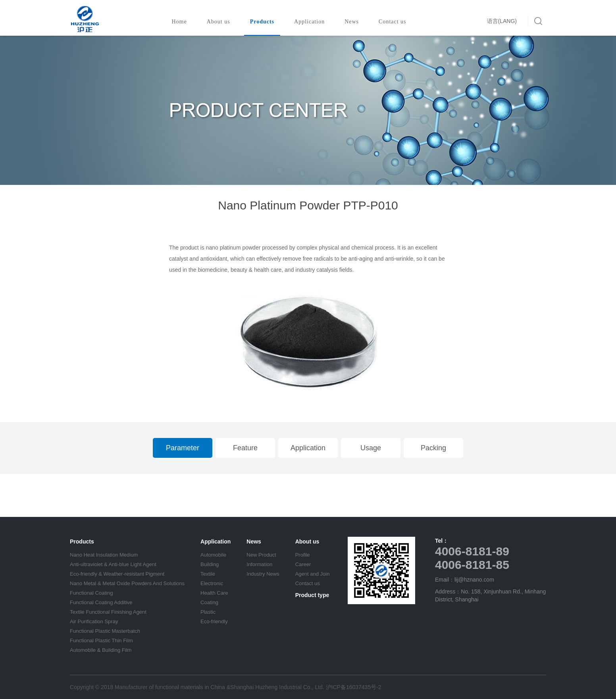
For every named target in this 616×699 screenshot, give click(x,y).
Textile (208, 574)
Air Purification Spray (94, 621)
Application (312, 22)
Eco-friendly (214, 621)
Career (303, 564)
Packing (433, 448)
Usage (371, 448)
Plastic (208, 612)
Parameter (183, 448)
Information (259, 564)
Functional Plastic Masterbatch (105, 631)
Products (265, 22)
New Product (261, 555)
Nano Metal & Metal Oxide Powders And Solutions (127, 583)
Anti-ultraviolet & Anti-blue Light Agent (113, 564)
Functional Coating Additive (101, 602)
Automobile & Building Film (101, 650)
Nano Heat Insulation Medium (104, 555)
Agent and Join (313, 574)
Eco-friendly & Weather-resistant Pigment (117, 574)
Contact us (395, 22)
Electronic (212, 583)
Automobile (213, 555)
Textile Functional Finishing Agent (108, 612)
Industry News (263, 574)
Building (210, 564)
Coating (209, 602)
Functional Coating (91, 593)
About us (221, 22)
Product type (312, 595)
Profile (303, 555)
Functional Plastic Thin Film (101, 640)
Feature (245, 448)
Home (179, 22)
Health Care (214, 593)
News (354, 22)
